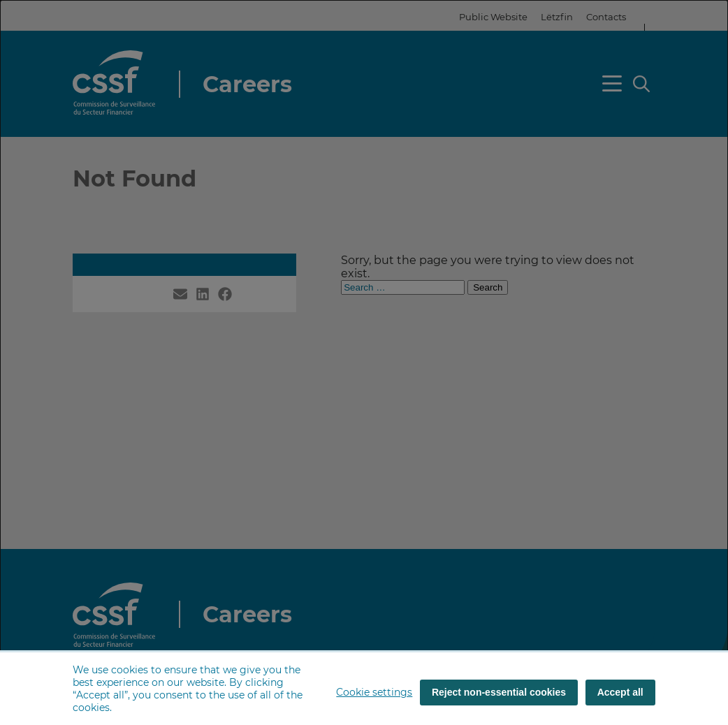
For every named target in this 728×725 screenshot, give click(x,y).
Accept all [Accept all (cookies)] (620, 692)
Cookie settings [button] (374, 692)
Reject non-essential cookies (499, 692)
